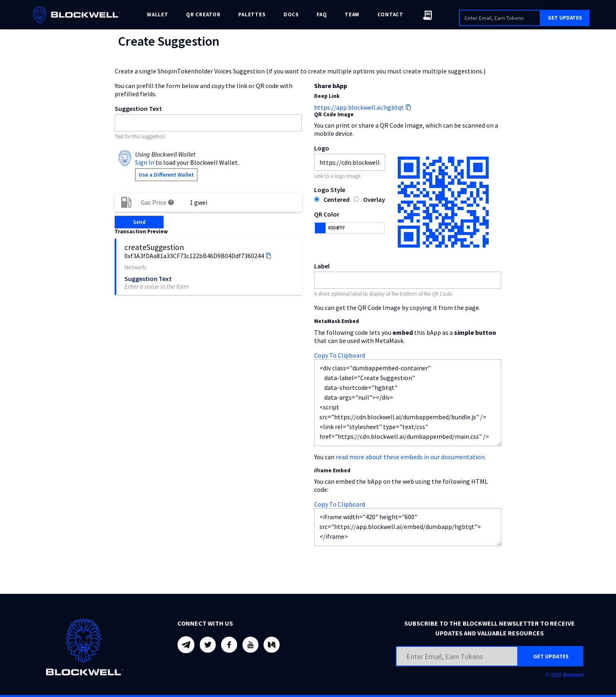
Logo (322, 148)
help (171, 202)
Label (322, 266)
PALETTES (252, 14)
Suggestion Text (138, 108)
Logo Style (330, 190)
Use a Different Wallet (166, 175)
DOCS (291, 14)
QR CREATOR (203, 14)
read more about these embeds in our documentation (410, 457)
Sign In (145, 162)
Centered (337, 199)
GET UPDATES (565, 18)
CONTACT (390, 14)
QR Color (327, 214)
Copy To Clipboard (340, 355)
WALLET (158, 14)
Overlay (374, 199)
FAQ (322, 14)
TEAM (352, 14)
